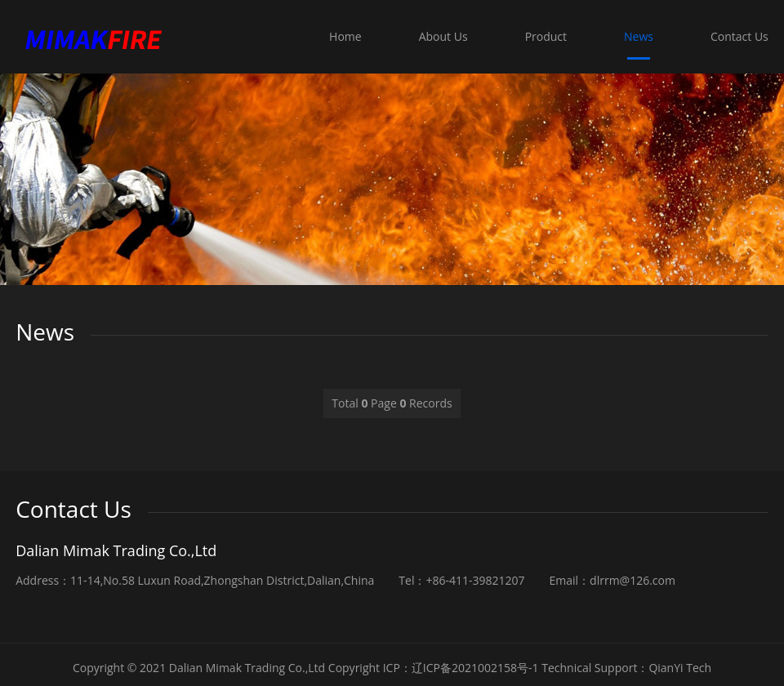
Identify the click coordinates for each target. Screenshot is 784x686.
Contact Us (739, 36)
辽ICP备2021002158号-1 (475, 668)
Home (353, 36)
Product (549, 36)
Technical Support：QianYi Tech (626, 668)
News (640, 36)
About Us (449, 36)
